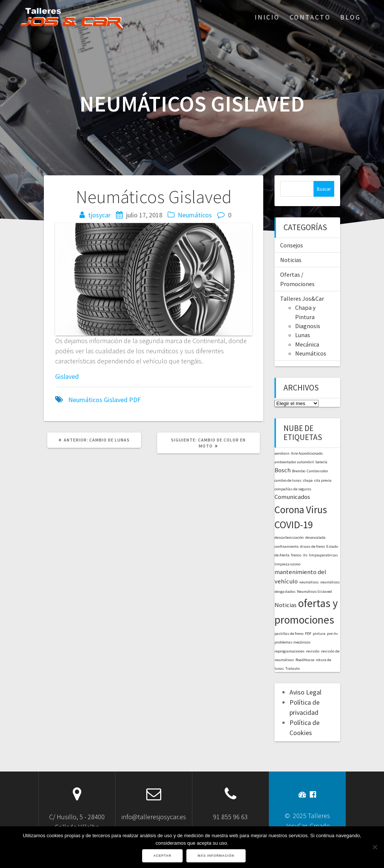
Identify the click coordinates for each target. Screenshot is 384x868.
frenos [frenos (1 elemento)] (296, 555)
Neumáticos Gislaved (98, 400)
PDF (135, 400)
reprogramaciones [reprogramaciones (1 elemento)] (289, 651)
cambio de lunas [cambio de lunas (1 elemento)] (288, 480)
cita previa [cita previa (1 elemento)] (323, 480)
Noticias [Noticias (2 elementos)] (286, 605)
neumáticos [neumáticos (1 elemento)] (309, 582)
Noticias (291, 260)
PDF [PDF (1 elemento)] (308, 634)
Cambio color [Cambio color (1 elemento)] (317, 471)
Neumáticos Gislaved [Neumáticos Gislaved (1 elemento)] (314, 591)
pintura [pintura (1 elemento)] (319, 634)
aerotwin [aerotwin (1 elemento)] (282, 453)
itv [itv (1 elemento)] (305, 555)
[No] (375, 847)
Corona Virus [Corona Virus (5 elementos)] (301, 509)
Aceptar (162, 856)
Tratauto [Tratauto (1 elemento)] (292, 668)
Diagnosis (308, 326)
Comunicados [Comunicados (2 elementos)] (292, 497)
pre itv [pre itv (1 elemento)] (332, 634)
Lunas (303, 335)
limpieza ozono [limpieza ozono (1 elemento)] (287, 564)
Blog (350, 17)
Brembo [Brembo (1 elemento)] (299, 471)
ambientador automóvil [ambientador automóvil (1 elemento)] (294, 462)
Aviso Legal (305, 692)
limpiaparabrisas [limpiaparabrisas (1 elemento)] (323, 555)
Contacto (310, 17)
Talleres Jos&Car (302, 298)
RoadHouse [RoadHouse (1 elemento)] (305, 660)
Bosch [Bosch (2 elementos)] (283, 470)
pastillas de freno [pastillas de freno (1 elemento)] (289, 634)
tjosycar (99, 215)
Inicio (267, 17)
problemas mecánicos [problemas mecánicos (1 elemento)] (292, 642)
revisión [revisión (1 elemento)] (313, 651)
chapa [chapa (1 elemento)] (308, 480)
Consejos (292, 245)
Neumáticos (195, 215)
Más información (216, 856)
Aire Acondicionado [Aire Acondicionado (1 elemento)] (307, 453)
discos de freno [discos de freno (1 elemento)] (312, 546)
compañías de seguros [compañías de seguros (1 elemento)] (293, 489)
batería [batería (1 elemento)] (321, 462)
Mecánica (307, 344)
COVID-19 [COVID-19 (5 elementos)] (294, 524)
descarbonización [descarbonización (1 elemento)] (289, 537)
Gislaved (67, 376)
